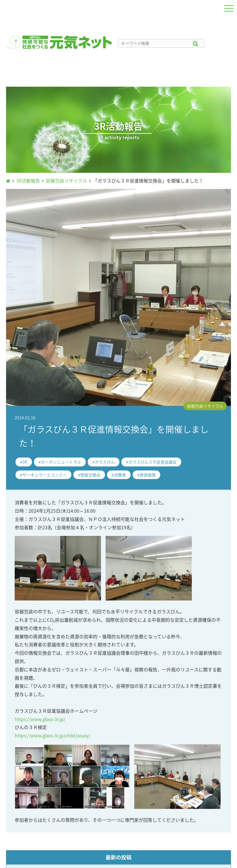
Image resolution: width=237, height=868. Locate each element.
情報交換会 (90, 475)
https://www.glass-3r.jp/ (40, 719)
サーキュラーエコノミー (45, 475)
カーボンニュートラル (61, 462)
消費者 (120, 475)
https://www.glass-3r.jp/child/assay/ (52, 735)
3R (25, 462)
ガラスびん (105, 462)
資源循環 (148, 475)
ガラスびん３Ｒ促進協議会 (152, 462)
